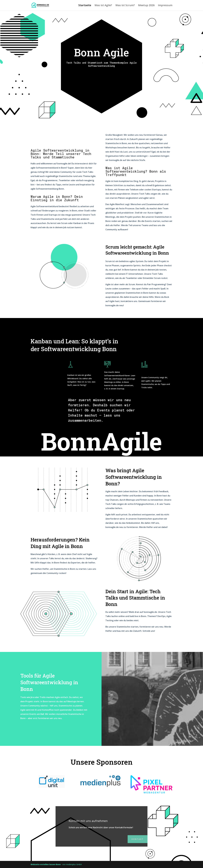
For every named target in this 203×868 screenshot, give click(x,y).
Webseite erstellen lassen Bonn (46, 864)
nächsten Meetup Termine (101, 77)
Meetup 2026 (146, 6)
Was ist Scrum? (125, 6)
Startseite (85, 6)
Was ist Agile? (103, 6)
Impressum (165, 6)
